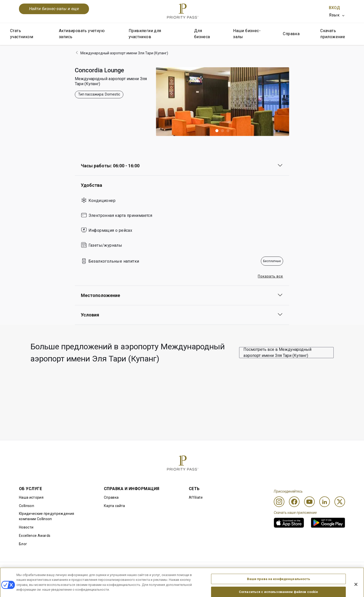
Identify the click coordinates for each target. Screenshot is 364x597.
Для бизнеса (202, 34)
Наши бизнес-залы (247, 34)
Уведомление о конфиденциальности (251, 570)
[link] (289, 523)
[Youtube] (309, 502)
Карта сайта (115, 506)
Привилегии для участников (145, 34)
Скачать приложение (333, 34)
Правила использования (40, 570)
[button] (217, 131)
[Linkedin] (325, 502)
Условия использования (94, 570)
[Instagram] (279, 502)
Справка (291, 34)
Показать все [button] (270, 276)
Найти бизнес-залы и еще (54, 9)
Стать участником (22, 34)
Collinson (27, 506)
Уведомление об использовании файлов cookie (168, 570)
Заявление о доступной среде (319, 570)
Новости (26, 527)
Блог (23, 544)
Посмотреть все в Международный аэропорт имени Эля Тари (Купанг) (277, 352)
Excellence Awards (35, 536)
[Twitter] (340, 502)
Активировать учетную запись (82, 34)
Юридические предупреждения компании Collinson (47, 516)
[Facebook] (294, 502)
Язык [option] (334, 15)
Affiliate (196, 497)
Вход (334, 8)
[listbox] (337, 15)
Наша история (31, 497)
